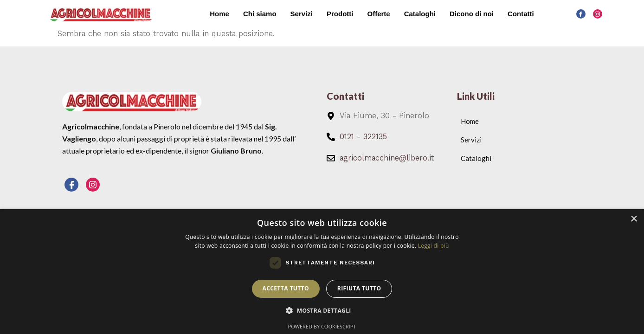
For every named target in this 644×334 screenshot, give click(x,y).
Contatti (521, 14)
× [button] (634, 219)
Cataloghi (420, 14)
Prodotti (340, 14)
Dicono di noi (472, 14)
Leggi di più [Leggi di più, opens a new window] (434, 246)
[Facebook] (581, 14)
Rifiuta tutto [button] (359, 288)
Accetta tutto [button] (286, 288)
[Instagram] (598, 14)
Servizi (302, 14)
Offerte (378, 14)
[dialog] (322, 272)
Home (219, 14)
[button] (322, 311)
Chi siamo (260, 14)
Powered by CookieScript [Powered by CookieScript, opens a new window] (322, 326)
